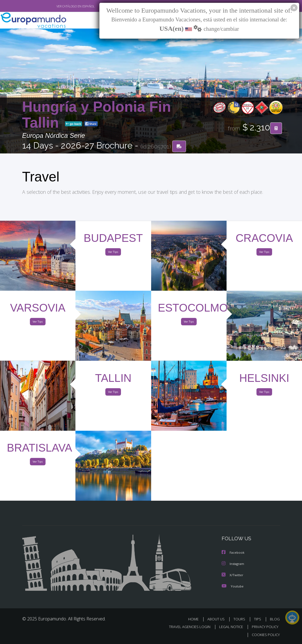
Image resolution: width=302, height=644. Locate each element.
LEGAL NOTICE (228, 627)
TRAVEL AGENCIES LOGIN (186, 627)
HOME (196, 619)
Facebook (233, 553)
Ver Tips (113, 253)
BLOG (275, 619)
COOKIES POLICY (265, 635)
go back (74, 124)
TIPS (259, 619)
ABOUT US (218, 619)
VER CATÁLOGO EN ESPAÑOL (63, 6)
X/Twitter (233, 575)
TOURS (241, 619)
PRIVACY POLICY (264, 627)
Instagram (234, 564)
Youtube (233, 586)
